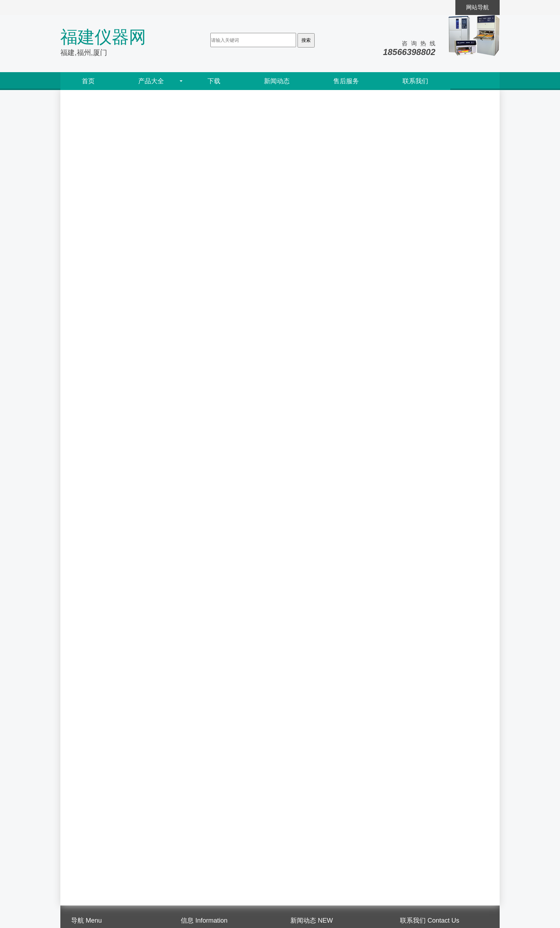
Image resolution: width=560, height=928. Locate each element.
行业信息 (192, 875)
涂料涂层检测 (417, 655)
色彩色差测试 (417, 616)
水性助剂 (411, 754)
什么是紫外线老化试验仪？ (325, 884)
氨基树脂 (411, 695)
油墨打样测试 (417, 636)
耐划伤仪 (86, 236)
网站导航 (477, 7)
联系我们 (415, 81)
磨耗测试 (411, 596)
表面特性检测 (417, 577)
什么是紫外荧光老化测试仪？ (327, 858)
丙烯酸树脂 (414, 773)
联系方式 (82, 892)
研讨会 (189, 858)
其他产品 (411, 793)
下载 (214, 81)
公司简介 (82, 850)
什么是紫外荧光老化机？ (322, 850)
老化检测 (411, 557)
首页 (88, 81)
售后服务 (346, 81)
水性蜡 (408, 714)
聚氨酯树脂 (414, 734)
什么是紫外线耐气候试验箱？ (327, 867)
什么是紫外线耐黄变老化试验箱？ (333, 875)
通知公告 (192, 867)
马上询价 (85, 287)
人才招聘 (82, 884)
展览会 (189, 850)
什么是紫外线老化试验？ (322, 892)
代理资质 (82, 867)
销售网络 (82, 858)
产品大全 (151, 81)
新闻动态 (277, 81)
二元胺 (408, 675)
